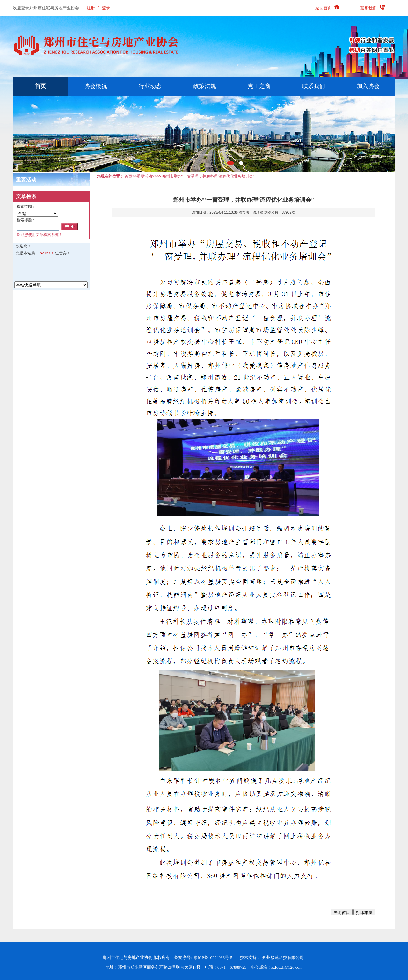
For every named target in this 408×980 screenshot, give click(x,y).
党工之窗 (259, 86)
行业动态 (150, 86)
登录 (106, 8)
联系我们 (314, 86)
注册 (91, 8)
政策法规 (205, 86)
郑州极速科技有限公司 (283, 958)
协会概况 (96, 86)
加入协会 (368, 86)
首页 (40, 86)
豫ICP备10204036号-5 (213, 958)
